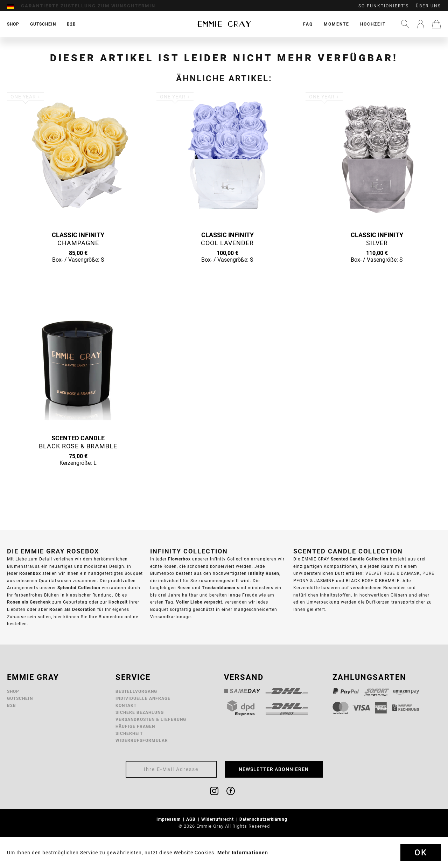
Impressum (169, 819)
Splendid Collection (79, 588)
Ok (421, 853)
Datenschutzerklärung (264, 819)
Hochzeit (373, 24)
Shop (13, 691)
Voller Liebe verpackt (199, 602)
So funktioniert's (384, 6)
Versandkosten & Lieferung (151, 719)
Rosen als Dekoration (73, 609)
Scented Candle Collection (360, 559)
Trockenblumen (219, 588)
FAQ (308, 24)
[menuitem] (14, 6)
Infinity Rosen (264, 573)
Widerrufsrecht (218, 819)
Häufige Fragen (135, 726)
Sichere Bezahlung (140, 712)
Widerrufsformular (142, 740)
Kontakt (126, 705)
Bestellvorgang (136, 691)
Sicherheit (129, 733)
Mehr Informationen (243, 853)
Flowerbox (179, 559)
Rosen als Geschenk (29, 602)
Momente (337, 24)
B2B (12, 705)
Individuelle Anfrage (143, 698)
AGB (192, 819)
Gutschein (20, 698)
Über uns (428, 6)
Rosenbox (30, 573)
